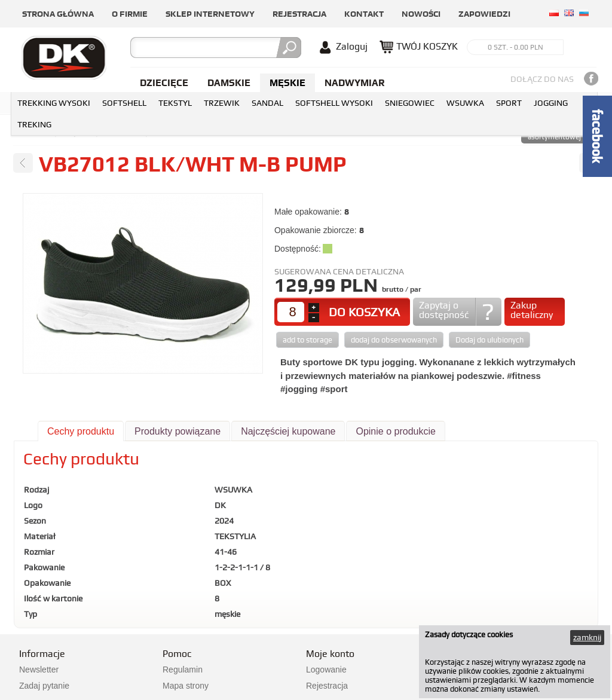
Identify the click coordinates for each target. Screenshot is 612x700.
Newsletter (39, 670)
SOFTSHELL (124, 103)
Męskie (287, 83)
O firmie (130, 14)
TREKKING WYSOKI (54, 103)
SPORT (509, 103)
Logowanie (326, 670)
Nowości (421, 14)
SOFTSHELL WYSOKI (334, 103)
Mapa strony (186, 686)
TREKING (34, 124)
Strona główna (58, 14)
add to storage (307, 340)
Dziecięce (164, 83)
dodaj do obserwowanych (394, 340)
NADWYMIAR (355, 83)
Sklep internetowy (210, 14)
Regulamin (183, 670)
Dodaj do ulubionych (489, 340)
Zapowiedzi (484, 14)
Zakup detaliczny (532, 310)
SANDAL (267, 103)
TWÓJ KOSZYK (427, 46)
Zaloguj (352, 46)
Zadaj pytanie (44, 686)
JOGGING (551, 103)
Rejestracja (299, 14)
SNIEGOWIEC (410, 103)
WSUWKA (465, 103)
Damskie (229, 83)
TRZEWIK (222, 103)
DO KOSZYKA (364, 312)
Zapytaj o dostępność (444, 310)
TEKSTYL (175, 103)
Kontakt (364, 14)
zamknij (587, 637)
